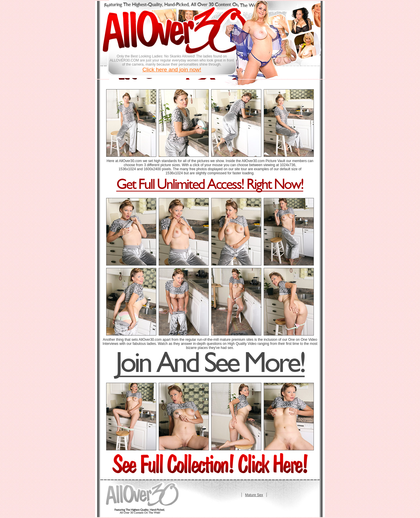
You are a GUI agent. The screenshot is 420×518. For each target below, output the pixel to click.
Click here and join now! (172, 70)
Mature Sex (254, 495)
